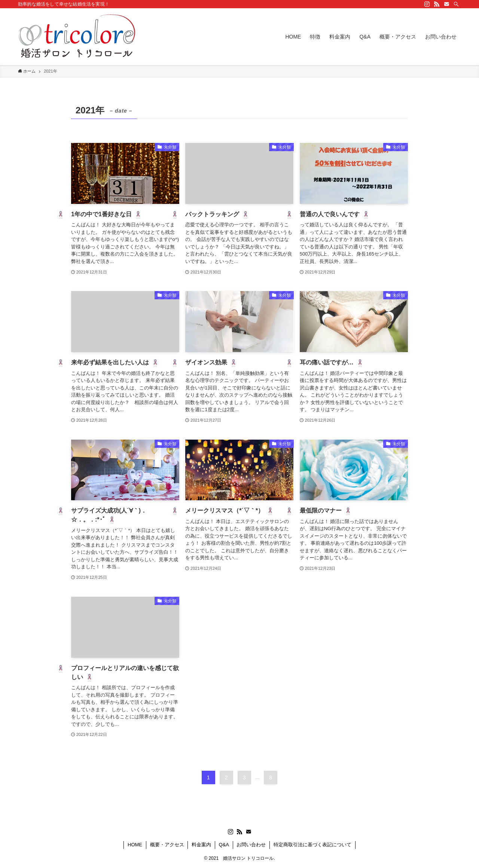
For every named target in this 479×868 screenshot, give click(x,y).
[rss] (437, 4)
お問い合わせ (251, 845)
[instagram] (427, 4)
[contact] (446, 4)
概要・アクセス (167, 845)
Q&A (224, 845)
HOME (135, 845)
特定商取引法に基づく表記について (312, 845)
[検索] (456, 4)
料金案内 (201, 845)
